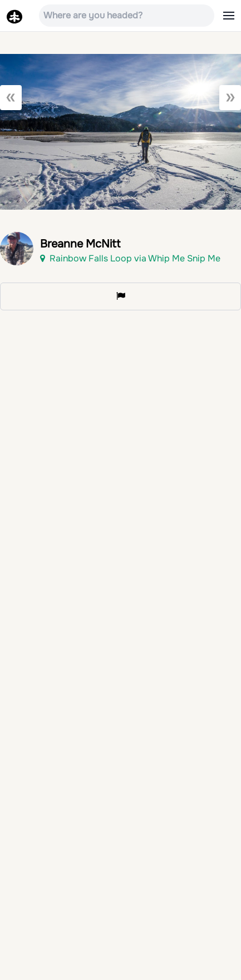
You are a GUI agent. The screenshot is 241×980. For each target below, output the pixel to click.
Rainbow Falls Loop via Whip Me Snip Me (130, 258)
